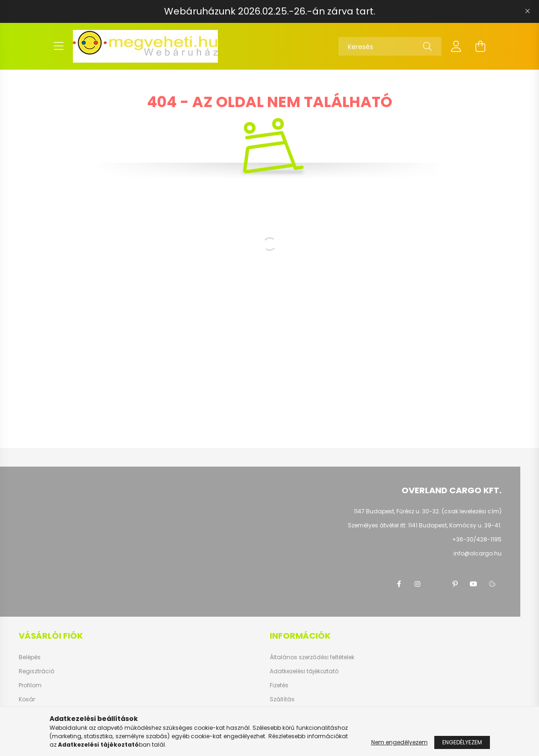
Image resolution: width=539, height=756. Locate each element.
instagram (417, 584)
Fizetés (279, 685)
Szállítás (282, 699)
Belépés (30, 657)
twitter (436, 584)
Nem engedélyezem (399, 742)
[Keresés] (390, 46)
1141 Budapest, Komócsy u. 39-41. (455, 525)
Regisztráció (36, 671)
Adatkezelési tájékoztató (304, 671)
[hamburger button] (59, 46)
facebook (399, 584)
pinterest (455, 584)
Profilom (30, 685)
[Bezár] (527, 11)
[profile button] (456, 46)
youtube (474, 584)
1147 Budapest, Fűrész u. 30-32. (397, 511)
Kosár (27, 699)
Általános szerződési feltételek (312, 657)
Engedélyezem (462, 742)
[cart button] (481, 46)
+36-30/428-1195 (477, 539)
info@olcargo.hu (478, 553)
